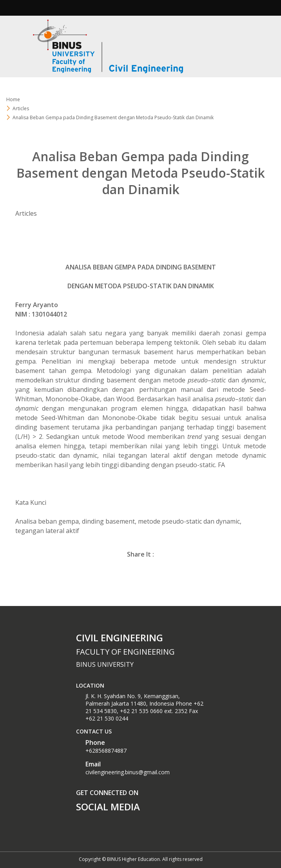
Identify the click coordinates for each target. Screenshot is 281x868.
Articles (21, 108)
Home (13, 99)
